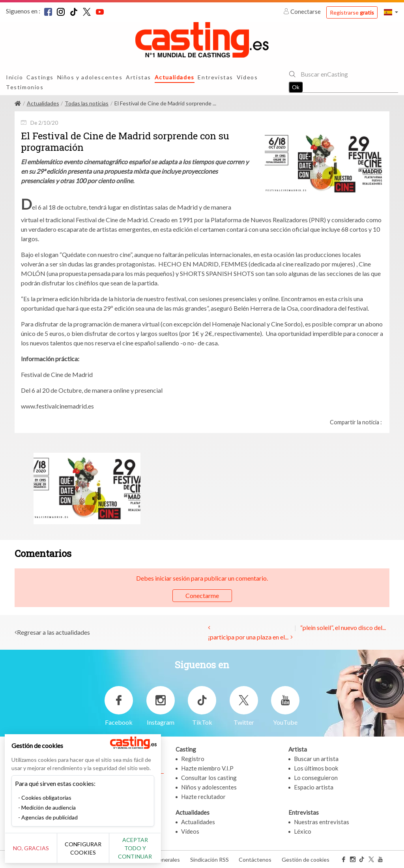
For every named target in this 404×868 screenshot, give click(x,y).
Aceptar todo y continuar (143, 852)
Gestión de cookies (306, 860)
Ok (296, 87)
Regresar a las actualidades (53, 632)
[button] (391, 12)
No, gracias (33, 852)
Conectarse (303, 11)
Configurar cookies (88, 852)
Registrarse (352, 12)
